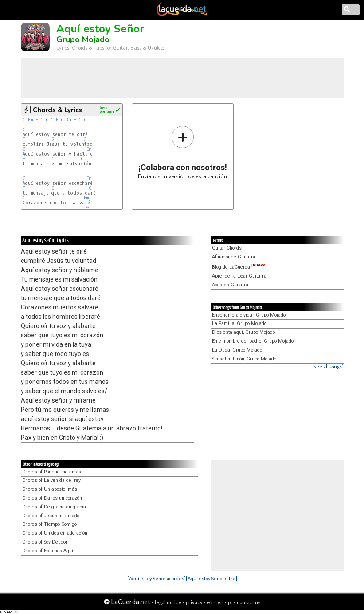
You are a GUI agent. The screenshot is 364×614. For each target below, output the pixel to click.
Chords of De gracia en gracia (54, 507)
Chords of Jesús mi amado (51, 516)
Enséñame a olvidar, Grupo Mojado (249, 315)
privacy (194, 602)
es (210, 602)
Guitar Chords (227, 248)
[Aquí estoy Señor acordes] (157, 578)
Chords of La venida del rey (51, 480)
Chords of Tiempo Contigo (49, 524)
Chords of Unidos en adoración (55, 533)
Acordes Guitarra (230, 285)
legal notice (168, 602)
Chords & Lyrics (57, 110)
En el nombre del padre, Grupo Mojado (253, 341)
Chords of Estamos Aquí (48, 551)
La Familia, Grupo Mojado (239, 323)
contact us (249, 602)
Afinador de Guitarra (234, 257)
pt (230, 602)
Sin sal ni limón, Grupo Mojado (244, 359)
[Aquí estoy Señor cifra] (211, 578)
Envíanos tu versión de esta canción (182, 152)
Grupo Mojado (83, 39)
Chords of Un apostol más (50, 489)
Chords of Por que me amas (52, 472)
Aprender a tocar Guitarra (239, 276)
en (220, 602)
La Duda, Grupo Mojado (237, 350)
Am (68, 120)
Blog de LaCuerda (239, 267)
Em (30, 120)
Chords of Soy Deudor (45, 542)
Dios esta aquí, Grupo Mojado (243, 332)
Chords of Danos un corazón (52, 498)
